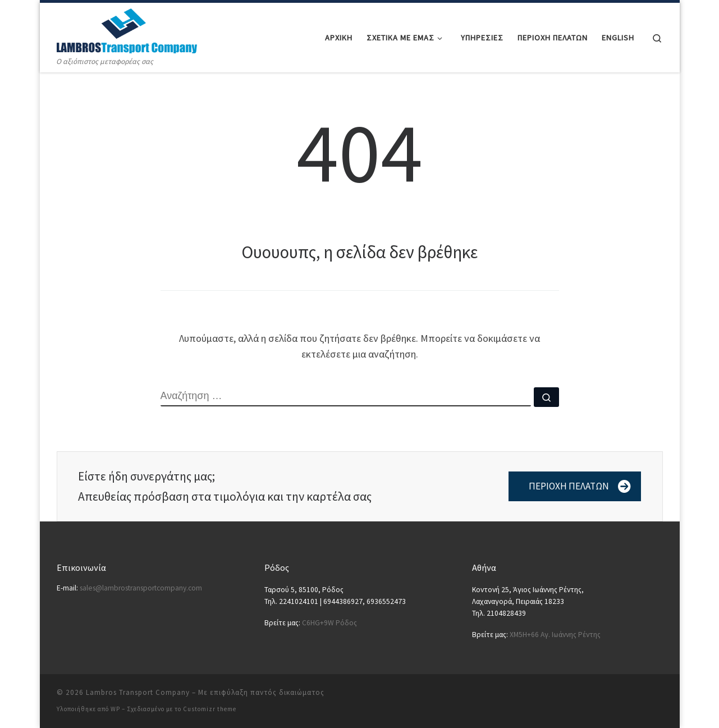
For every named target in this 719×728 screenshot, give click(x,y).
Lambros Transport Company (138, 692)
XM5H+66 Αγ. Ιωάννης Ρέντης (555, 635)
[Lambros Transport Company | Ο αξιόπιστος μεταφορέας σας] (127, 29)
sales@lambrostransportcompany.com (141, 588)
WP (115, 709)
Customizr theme (210, 709)
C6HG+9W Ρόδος (329, 623)
